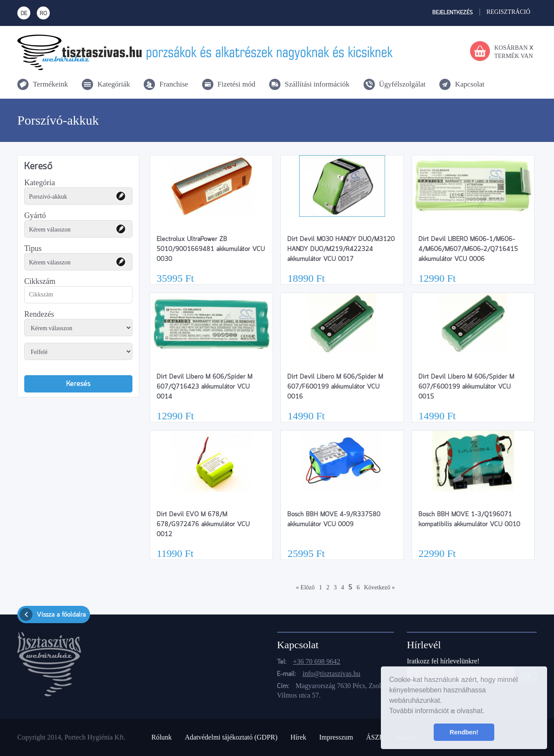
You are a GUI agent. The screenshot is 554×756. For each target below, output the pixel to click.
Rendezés (39, 314)
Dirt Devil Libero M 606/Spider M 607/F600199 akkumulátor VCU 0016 (335, 387)
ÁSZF (375, 737)
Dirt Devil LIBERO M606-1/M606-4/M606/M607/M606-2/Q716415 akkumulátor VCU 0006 (468, 249)
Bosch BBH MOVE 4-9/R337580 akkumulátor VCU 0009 (334, 520)
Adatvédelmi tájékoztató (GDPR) (231, 737)
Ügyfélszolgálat (403, 84)
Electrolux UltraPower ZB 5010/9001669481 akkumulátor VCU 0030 (211, 249)
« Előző (305, 587)
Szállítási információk (317, 84)
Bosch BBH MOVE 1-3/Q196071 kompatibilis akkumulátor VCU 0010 (469, 520)
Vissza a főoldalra (53, 614)
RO (43, 14)
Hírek (298, 737)
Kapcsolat (470, 84)
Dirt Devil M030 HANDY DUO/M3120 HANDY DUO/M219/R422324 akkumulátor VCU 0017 (341, 249)
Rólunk (162, 737)
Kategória (40, 183)
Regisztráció (508, 12)
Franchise (174, 84)
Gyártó (35, 216)
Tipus (33, 248)
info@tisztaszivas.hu (331, 674)
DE (24, 14)
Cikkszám (40, 281)
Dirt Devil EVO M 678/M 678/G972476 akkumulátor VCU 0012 (203, 524)
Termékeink (50, 84)
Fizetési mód (237, 84)
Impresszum (336, 737)
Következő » (379, 587)
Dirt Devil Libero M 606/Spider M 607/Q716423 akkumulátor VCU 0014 (205, 387)
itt (453, 711)
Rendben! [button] (464, 732)
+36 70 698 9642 (317, 661)
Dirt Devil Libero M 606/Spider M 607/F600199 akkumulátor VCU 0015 (466, 387)
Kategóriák (114, 84)
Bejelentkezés (453, 13)
